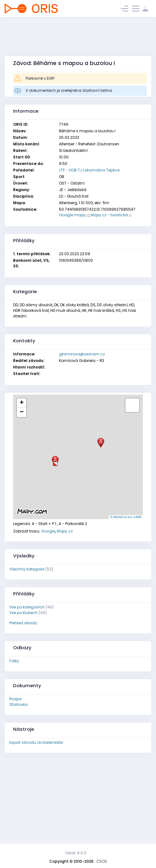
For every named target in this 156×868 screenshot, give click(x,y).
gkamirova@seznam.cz (82, 354)
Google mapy (72, 215)
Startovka (19, 704)
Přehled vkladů (23, 623)
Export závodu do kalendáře (36, 742)
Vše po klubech (24, 613)
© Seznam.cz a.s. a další (126, 517)
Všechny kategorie (27, 569)
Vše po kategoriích (27, 607)
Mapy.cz (65, 531)
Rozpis (16, 699)
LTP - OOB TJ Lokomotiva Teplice (89, 170)
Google (48, 531)
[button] (55, 461)
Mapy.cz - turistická (109, 215)
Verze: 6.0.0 (76, 853)
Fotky (14, 661)
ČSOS (102, 861)
